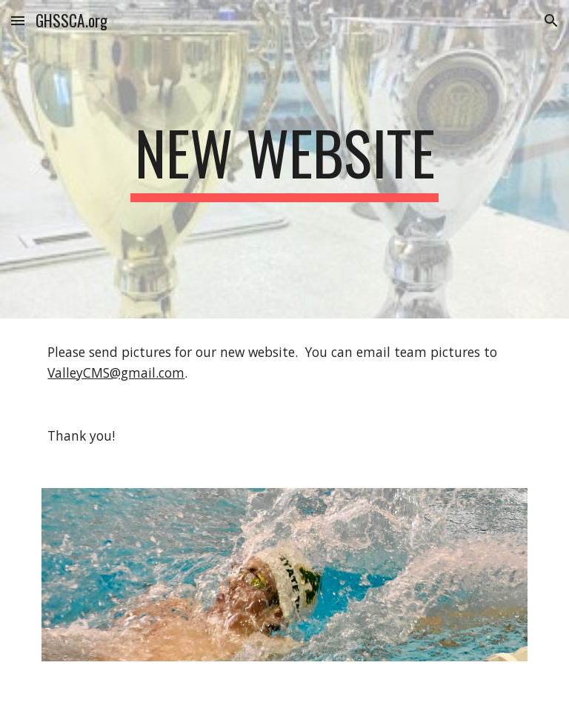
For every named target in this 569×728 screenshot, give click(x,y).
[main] (284, 159)
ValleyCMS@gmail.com (116, 373)
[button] (18, 20)
